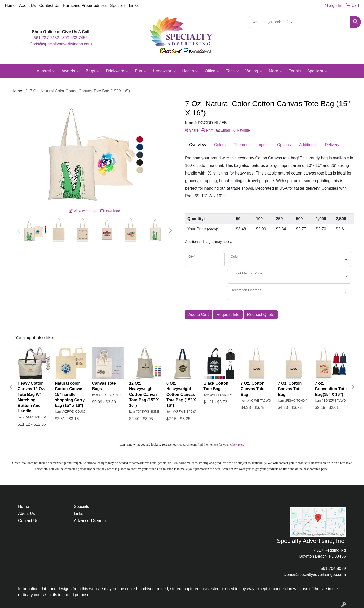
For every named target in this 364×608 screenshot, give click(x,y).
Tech (232, 71)
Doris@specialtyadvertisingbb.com (61, 44)
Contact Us (49, 5)
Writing (254, 71)
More (276, 71)
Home (10, 5)
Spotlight (317, 71)
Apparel (46, 71)
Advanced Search (90, 521)
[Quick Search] (298, 22)
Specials (118, 5)
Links (134, 5)
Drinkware (117, 71)
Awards (71, 71)
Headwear (164, 71)
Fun (141, 71)
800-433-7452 (75, 38)
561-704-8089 (333, 568)
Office (212, 71)
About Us (28, 5)
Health (190, 71)
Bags (93, 71)
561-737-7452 (47, 38)
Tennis (295, 71)
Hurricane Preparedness (85, 5)
